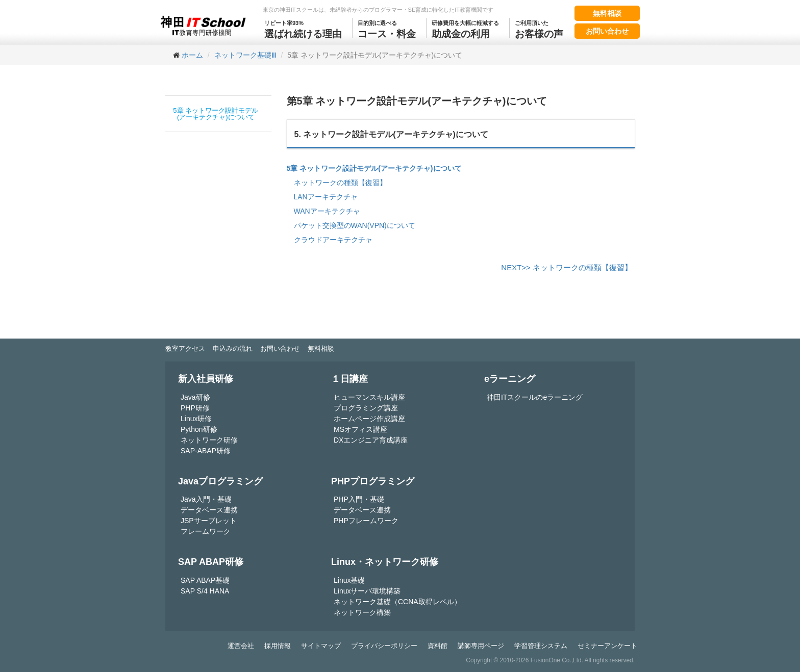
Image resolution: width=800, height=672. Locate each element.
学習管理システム (541, 646)
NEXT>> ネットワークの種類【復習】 (567, 267)
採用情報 (278, 646)
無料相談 (607, 13)
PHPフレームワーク (366, 521)
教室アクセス (185, 348)
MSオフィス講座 (360, 429)
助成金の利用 (465, 29)
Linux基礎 (349, 580)
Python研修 (199, 429)
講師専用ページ (481, 646)
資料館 (437, 646)
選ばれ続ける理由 (303, 29)
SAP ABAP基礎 (205, 580)
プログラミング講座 (366, 408)
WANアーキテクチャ (327, 211)
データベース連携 (209, 510)
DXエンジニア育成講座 (371, 440)
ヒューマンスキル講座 (369, 397)
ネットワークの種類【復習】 (340, 183)
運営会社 (241, 646)
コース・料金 (387, 29)
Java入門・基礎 (206, 499)
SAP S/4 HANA (205, 591)
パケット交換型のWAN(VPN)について (355, 225)
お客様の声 (539, 29)
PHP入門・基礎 (359, 499)
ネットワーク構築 (362, 612)
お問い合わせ (607, 31)
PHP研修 (195, 408)
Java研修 (195, 397)
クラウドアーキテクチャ (333, 240)
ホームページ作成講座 (369, 419)
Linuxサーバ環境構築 (367, 591)
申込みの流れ (233, 348)
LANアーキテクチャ (326, 197)
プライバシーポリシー (384, 646)
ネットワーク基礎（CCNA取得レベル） (397, 602)
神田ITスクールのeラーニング (535, 397)
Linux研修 (196, 419)
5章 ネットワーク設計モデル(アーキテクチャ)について (216, 114)
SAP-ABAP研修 (206, 451)
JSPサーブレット (209, 521)
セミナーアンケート (607, 646)
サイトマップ (321, 646)
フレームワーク (206, 531)
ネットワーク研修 (209, 440)
